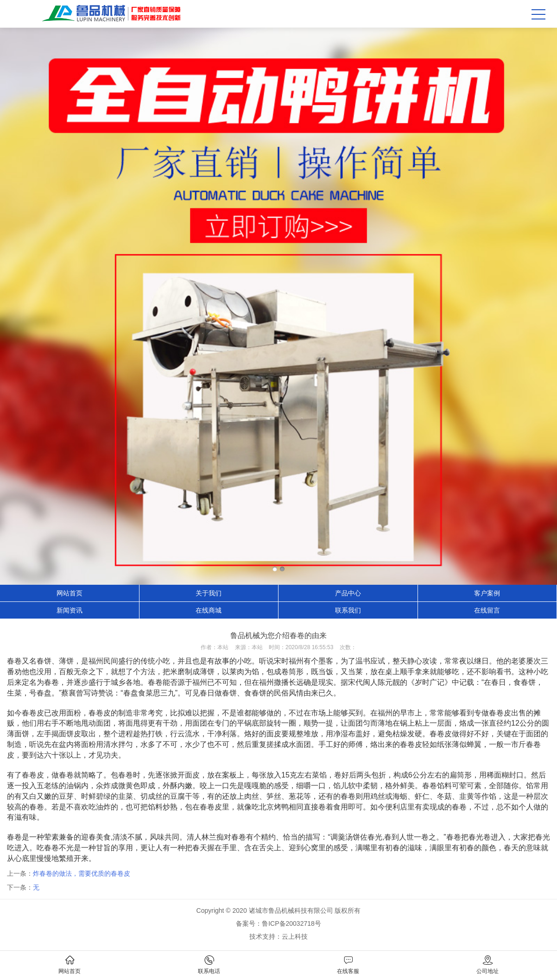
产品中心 (348, 593)
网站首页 (70, 593)
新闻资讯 (70, 610)
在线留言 (487, 610)
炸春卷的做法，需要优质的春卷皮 (82, 873)
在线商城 (209, 610)
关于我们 (209, 593)
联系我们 (348, 610)
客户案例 (487, 593)
